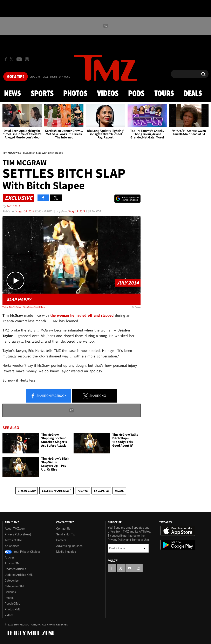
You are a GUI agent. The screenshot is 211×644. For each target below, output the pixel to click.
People (9, 598)
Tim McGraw (27, 491)
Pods (136, 94)
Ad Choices (12, 546)
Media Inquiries (66, 552)
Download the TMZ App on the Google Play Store (178, 545)
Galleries (10, 592)
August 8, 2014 (25, 211)
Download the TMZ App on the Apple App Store (178, 531)
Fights (83, 491)
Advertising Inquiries (69, 546)
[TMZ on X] (12, 59)
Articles (10, 557)
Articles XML (13, 563)
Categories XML (15, 586)
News (12, 94)
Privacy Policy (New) (18, 534)
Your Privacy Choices (23, 552)
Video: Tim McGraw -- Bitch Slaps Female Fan (24, 307)
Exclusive (101, 491)
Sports (42, 94)
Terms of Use (13, 540)
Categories (12, 581)
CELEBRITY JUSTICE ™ (56, 491)
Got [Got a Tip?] (16, 77)
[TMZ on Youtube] (19, 59)
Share (48, 396)
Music (119, 491)
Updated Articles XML (19, 575)
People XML (12, 604)
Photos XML (13, 609)
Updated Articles (15, 569)
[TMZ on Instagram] (27, 59)
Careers (61, 540)
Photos (75, 94)
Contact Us (63, 529)
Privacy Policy (117, 540)
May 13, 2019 (77, 211)
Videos (108, 94)
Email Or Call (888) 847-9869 (50, 77)
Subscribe (144, 548)
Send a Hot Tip (66, 534)
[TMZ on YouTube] (130, 568)
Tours (164, 94)
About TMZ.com (15, 529)
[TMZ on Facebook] (6, 59)
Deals (193, 94)
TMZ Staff (13, 206)
